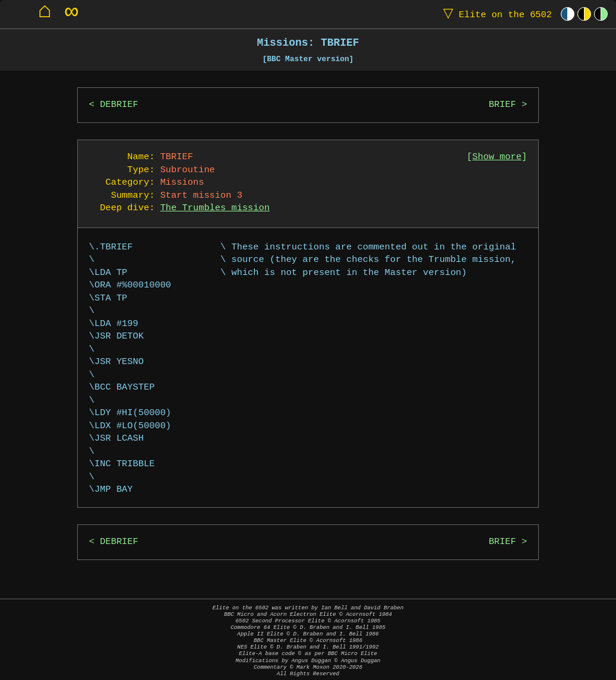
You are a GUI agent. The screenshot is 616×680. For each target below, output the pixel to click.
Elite (495, 14)
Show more (497, 157)
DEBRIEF (119, 105)
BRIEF (503, 105)
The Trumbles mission (215, 208)
